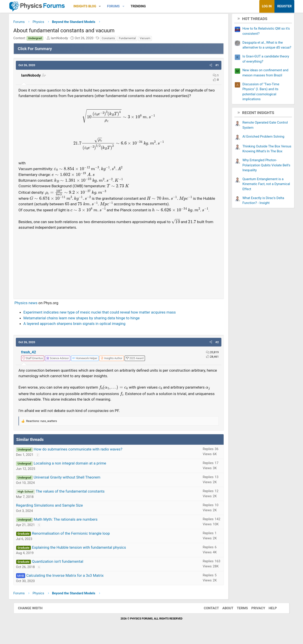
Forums (121, 6)
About (225, 621)
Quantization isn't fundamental (66, 575)
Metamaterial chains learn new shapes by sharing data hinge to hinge (90, 330)
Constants (116, 39)
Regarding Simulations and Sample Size (58, 518)
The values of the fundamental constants (78, 504)
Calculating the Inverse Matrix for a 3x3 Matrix (73, 589)
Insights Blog (93, 6)
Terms (239, 621)
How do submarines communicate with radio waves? (86, 462)
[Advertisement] (119, 275)
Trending (146, 6)
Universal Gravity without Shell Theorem (75, 490)
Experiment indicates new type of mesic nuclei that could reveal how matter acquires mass (108, 325)
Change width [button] (33, 621)
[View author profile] (120, 371)
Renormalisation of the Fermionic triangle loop (79, 546)
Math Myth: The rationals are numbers (74, 532)
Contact (208, 621)
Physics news (34, 315)
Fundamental (135, 39)
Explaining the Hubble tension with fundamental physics (87, 560)
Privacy (255, 621)
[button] (108, 6)
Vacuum (153, 39)
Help (270, 621)
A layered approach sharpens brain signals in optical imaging (82, 336)
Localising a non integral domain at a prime (78, 476)
